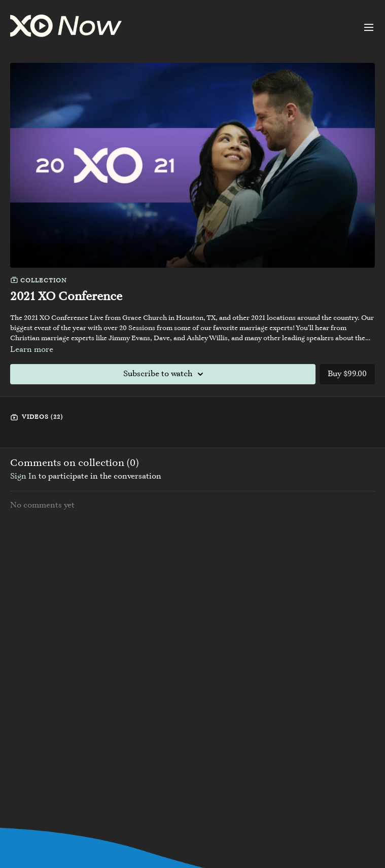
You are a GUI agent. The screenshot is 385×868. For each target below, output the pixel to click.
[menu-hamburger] (369, 27)
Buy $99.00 (347, 374)
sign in (23, 477)
